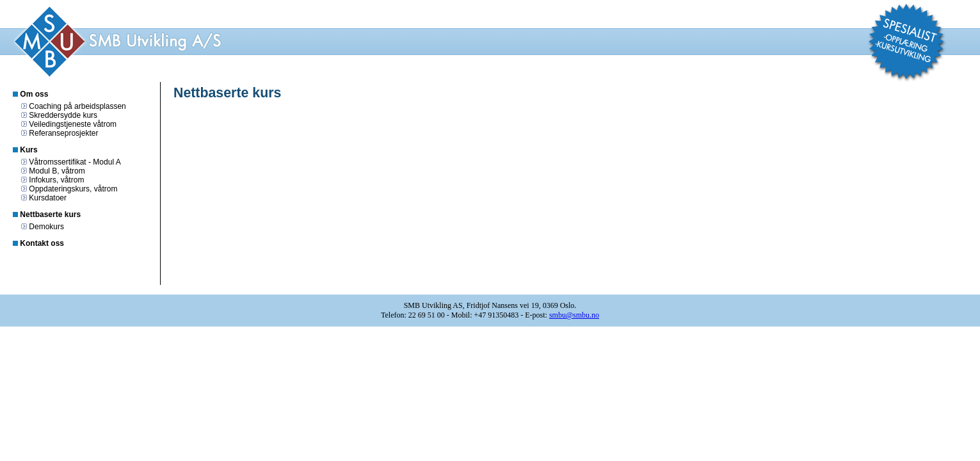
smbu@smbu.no (574, 315)
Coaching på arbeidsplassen (77, 106)
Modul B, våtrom (57, 171)
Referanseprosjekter (63, 133)
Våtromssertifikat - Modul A (75, 162)
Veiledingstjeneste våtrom (73, 124)
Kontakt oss (42, 243)
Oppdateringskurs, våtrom (73, 189)
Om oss (34, 94)
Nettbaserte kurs (50, 214)
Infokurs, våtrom (56, 180)
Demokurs (46, 227)
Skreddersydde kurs (63, 115)
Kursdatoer (48, 198)
